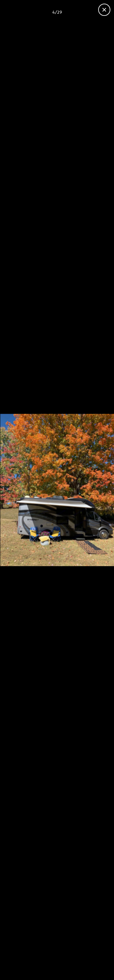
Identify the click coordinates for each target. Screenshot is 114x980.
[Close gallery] (104, 10)
